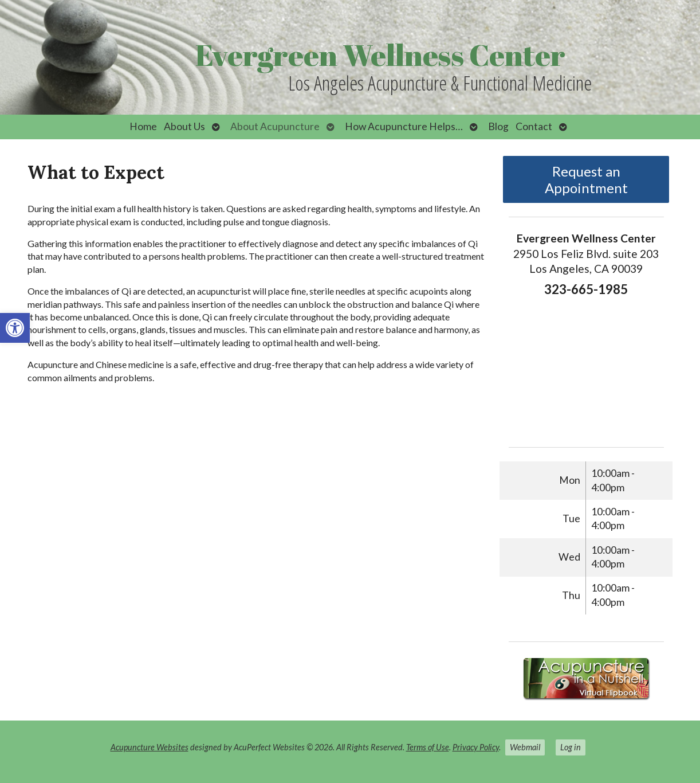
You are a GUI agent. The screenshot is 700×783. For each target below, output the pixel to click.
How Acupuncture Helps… (404, 126)
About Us (184, 126)
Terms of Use (428, 747)
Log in (571, 747)
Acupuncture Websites (150, 747)
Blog (498, 126)
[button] (15, 328)
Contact (534, 126)
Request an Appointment (586, 179)
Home (143, 126)
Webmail (525, 747)
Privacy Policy (476, 747)
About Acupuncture (275, 126)
